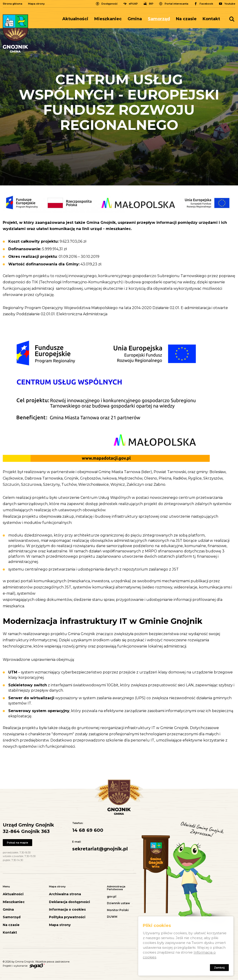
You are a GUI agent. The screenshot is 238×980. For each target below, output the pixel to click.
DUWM (112, 917)
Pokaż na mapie (18, 843)
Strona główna (13, 4)
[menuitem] (77, 19)
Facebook (206, 4)
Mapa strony (36, 4)
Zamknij (219, 969)
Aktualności (75, 19)
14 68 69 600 (88, 830)
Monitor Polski (118, 910)
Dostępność (109, 4)
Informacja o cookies (67, 910)
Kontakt (211, 19)
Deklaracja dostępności (69, 902)
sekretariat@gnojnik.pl (100, 849)
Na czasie (186, 19)
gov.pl (112, 896)
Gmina (135, 19)
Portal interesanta (176, 4)
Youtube (230, 4)
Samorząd (159, 19)
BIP (151, 4)
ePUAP (133, 4)
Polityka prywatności (67, 917)
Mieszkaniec (108, 19)
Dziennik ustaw (118, 903)
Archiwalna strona (65, 894)
